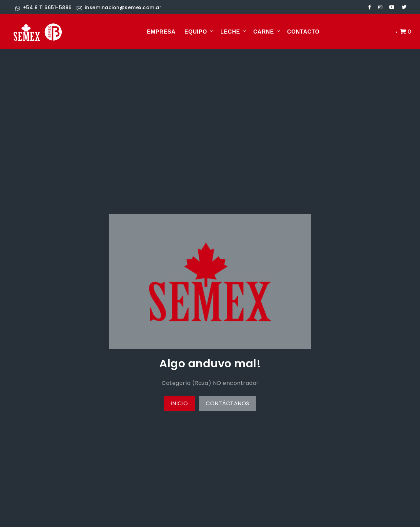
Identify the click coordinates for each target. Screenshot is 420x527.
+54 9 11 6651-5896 (44, 7)
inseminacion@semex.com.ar (119, 7)
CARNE (264, 32)
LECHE (230, 32)
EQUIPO (196, 32)
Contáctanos (228, 403)
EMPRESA (161, 32)
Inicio (179, 403)
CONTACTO (303, 32)
